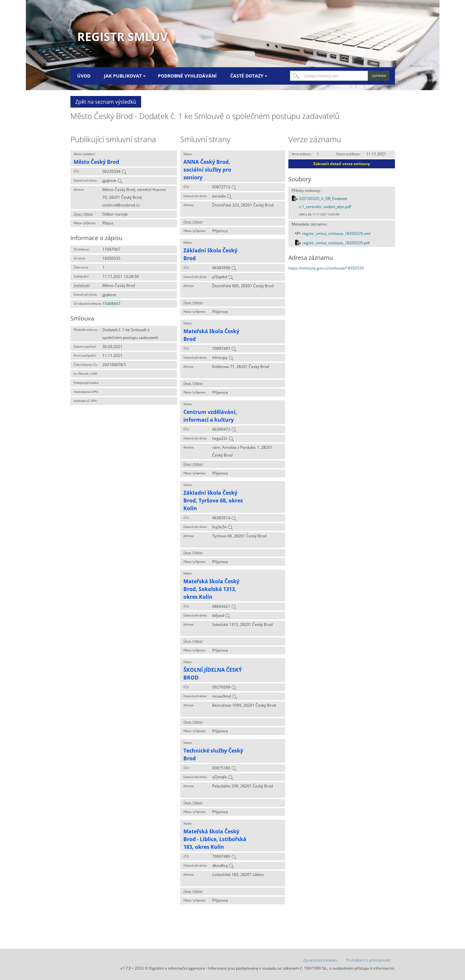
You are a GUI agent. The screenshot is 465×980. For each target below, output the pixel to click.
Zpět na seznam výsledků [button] (106, 102)
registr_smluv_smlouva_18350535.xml (336, 233)
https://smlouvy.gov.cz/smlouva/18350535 (326, 268)
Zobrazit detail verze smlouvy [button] (342, 164)
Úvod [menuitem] (84, 76)
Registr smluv (122, 37)
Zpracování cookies (320, 960)
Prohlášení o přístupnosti (368, 960)
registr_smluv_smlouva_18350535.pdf (336, 243)
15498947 (111, 304)
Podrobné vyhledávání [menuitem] (187, 76)
